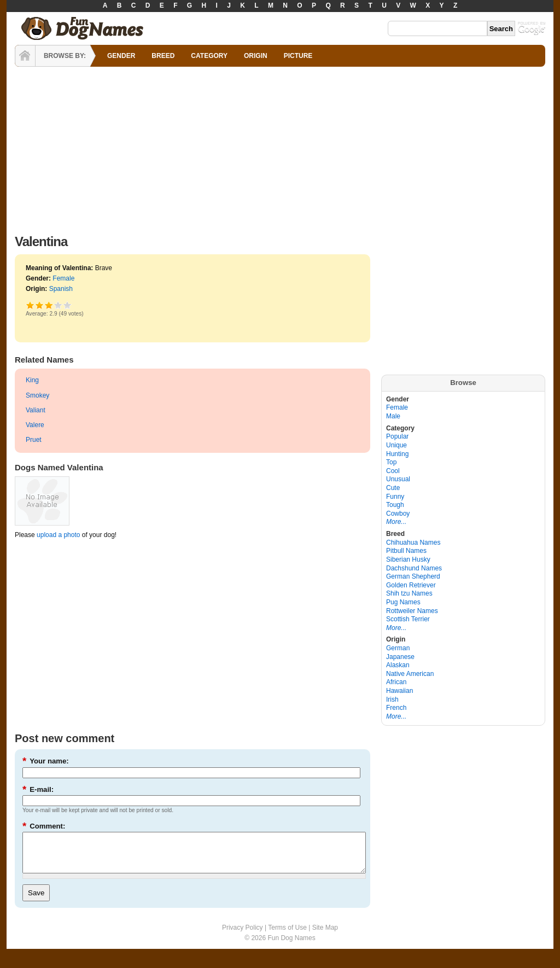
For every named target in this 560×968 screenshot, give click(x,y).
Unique (396, 445)
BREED (163, 56)
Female (63, 278)
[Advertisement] (280, 148)
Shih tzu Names (409, 593)
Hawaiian (399, 691)
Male (393, 416)
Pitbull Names (406, 551)
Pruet (34, 440)
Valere (35, 425)
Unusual (398, 479)
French (396, 708)
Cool (393, 471)
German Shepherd (413, 576)
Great (58, 305)
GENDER (121, 56)
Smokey (37, 395)
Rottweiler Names (412, 611)
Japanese (400, 657)
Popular (397, 436)
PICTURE (298, 56)
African (396, 682)
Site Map (325, 936)
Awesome (68, 305)
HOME (25, 56)
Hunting (397, 454)
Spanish (61, 289)
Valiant (36, 410)
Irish (392, 699)
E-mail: (38, 789)
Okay (40, 305)
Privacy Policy (243, 936)
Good (49, 305)
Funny (395, 497)
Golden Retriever (411, 585)
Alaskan (398, 665)
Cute (393, 488)
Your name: (46, 761)
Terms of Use (287, 936)
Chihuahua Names (413, 543)
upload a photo (58, 535)
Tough (395, 505)
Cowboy (398, 514)
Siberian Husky (408, 559)
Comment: (44, 826)
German (398, 648)
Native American (410, 674)
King (32, 380)
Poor (30, 305)
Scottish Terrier (408, 619)
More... (396, 522)
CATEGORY (209, 56)
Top (391, 462)
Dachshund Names (414, 568)
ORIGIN (256, 56)
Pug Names (403, 602)
